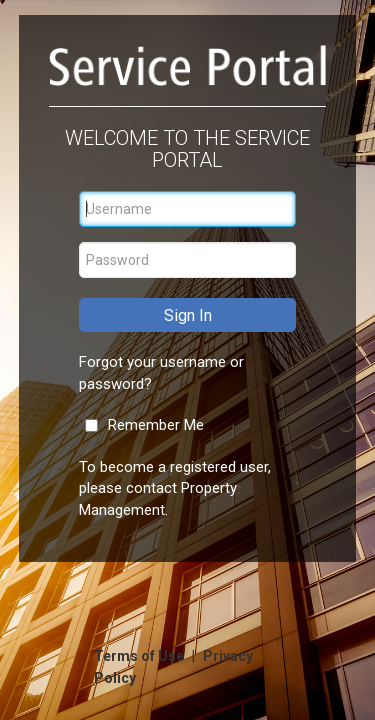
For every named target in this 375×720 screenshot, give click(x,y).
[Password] (188, 260)
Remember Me (156, 425)
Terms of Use (140, 656)
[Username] (188, 209)
